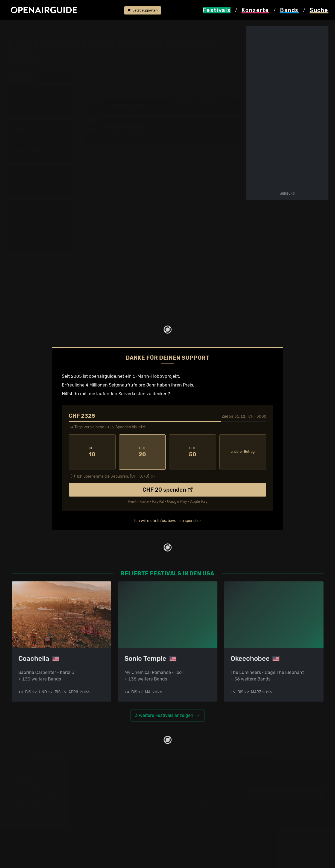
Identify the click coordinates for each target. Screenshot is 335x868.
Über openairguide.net (194, 786)
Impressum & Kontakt (193, 812)
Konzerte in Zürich (110, 792)
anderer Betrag (243, 451)
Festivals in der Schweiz (36, 792)
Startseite (17, 28)
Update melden (287, 792)
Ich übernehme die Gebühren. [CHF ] (113, 476)
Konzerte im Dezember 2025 (120, 812)
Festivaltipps (25, 786)
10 (92, 452)
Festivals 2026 (27, 805)
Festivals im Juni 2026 (35, 819)
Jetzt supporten (143, 10)
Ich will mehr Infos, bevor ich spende (166, 520)
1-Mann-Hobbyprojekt (156, 376)
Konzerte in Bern (108, 799)
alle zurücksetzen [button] (53, 76)
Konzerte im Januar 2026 (117, 819)
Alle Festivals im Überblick (38, 838)
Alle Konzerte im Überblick (118, 838)
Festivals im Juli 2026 (34, 825)
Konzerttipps (104, 786)
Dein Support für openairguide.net (206, 792)
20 (142, 452)
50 (193, 452)
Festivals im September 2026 (42, 832)
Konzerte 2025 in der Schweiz (122, 825)
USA (60, 28)
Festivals (41, 28)
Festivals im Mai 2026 (34, 812)
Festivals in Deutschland (37, 799)
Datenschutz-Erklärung (195, 805)
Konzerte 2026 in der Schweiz (122, 832)
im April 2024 (81, 28)
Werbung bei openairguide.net (202, 799)
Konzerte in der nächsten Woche (125, 805)
